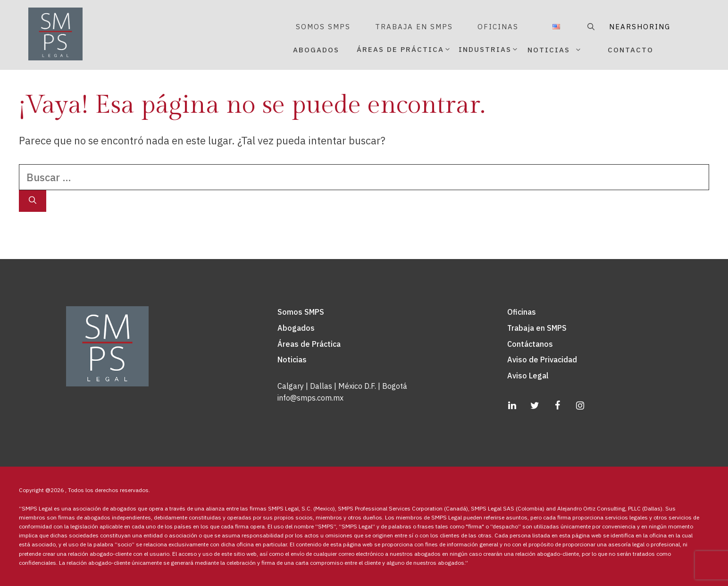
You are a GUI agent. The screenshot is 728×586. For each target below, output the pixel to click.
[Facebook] (557, 406)
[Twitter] (535, 406)
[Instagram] (580, 406)
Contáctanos (530, 344)
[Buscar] (33, 201)
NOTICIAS (565, 50)
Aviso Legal (528, 376)
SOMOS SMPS (323, 27)
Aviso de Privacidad (542, 360)
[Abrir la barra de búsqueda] (590, 27)
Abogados (296, 328)
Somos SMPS (301, 312)
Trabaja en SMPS (537, 328)
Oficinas (522, 312)
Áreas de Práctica (309, 344)
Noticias (292, 360)
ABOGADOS (316, 50)
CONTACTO (631, 50)
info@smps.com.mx (310, 398)
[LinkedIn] (512, 406)
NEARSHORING (640, 27)
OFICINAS (498, 27)
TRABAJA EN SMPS (414, 27)
